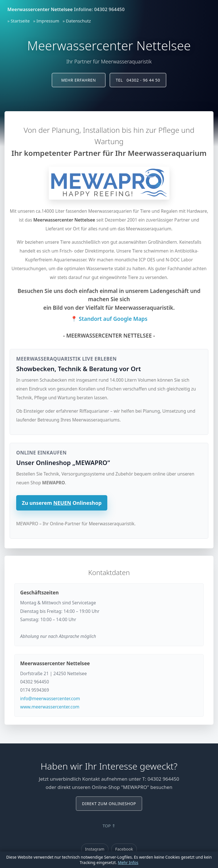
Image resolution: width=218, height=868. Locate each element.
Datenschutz (78, 21)
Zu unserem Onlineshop (62, 503)
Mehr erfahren (79, 80)
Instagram (95, 849)
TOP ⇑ (109, 826)
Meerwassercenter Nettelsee (40, 9)
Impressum (48, 21)
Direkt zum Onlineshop (109, 804)
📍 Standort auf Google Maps (109, 319)
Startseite (20, 21)
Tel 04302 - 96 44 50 (138, 80)
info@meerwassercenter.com (50, 698)
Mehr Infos (128, 862)
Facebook (124, 849)
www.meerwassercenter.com (50, 707)
